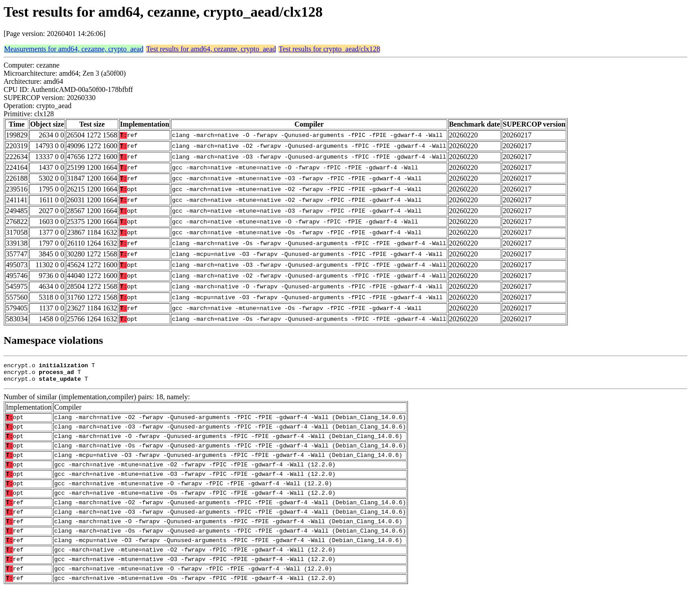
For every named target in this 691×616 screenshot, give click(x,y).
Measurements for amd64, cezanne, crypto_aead (74, 49)
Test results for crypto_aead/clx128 (329, 49)
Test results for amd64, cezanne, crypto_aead (211, 49)
